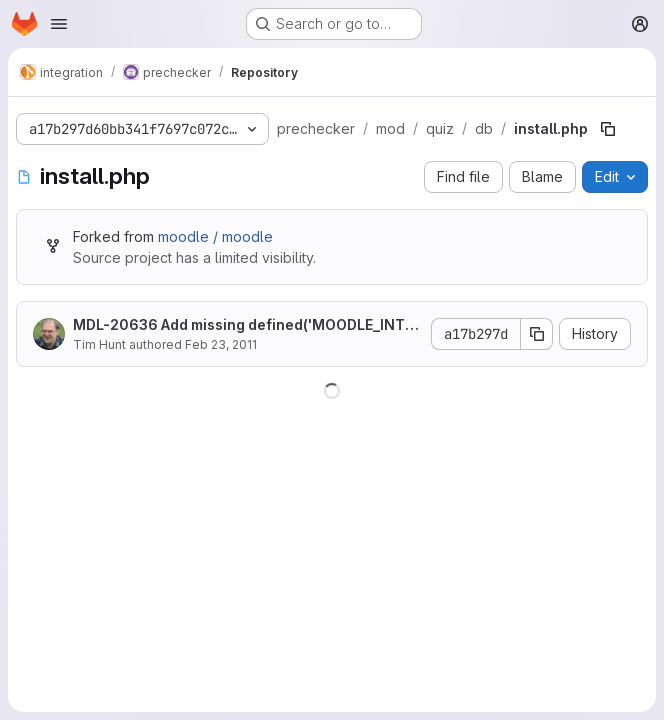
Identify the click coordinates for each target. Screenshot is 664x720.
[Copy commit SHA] (537, 334)
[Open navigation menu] (59, 24)
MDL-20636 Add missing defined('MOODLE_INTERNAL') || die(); (243, 325)
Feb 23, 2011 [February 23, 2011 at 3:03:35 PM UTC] (221, 344)
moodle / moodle (215, 236)
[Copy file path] (608, 129)
